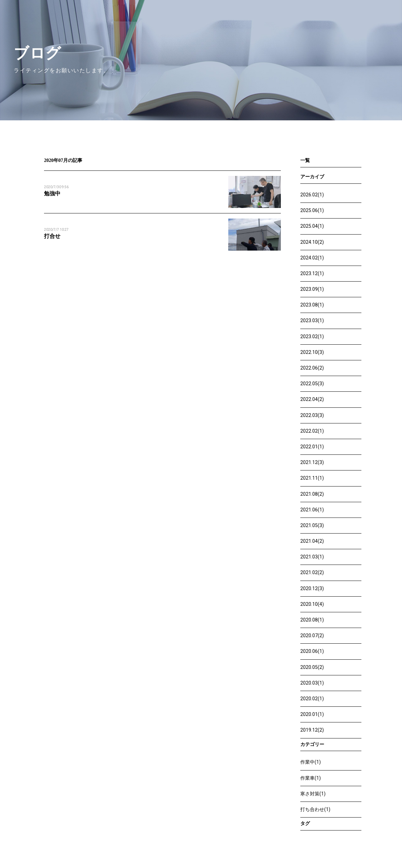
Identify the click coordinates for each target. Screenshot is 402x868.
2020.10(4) (312, 604)
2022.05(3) (312, 384)
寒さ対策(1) (313, 794)
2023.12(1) (312, 273)
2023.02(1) (312, 336)
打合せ (52, 236)
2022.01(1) (312, 447)
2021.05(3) (312, 525)
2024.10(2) (312, 242)
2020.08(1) (312, 620)
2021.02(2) (312, 572)
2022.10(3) (312, 352)
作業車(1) (311, 778)
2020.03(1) (312, 683)
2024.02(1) (312, 258)
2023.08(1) (312, 305)
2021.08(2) (312, 494)
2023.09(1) (312, 289)
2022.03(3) (312, 415)
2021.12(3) (312, 462)
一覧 (305, 160)
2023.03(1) (312, 320)
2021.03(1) (312, 557)
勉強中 (52, 193)
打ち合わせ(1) (315, 809)
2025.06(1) (312, 210)
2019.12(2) (312, 730)
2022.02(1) (312, 431)
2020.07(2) (312, 635)
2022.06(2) (312, 368)
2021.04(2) (312, 541)
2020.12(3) (312, 588)
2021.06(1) (312, 510)
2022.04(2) (312, 399)
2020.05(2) (312, 667)
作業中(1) (311, 762)
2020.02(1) (312, 699)
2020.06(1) (312, 651)
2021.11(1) (312, 478)
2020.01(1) (312, 714)
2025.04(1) (312, 226)
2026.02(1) (312, 195)
